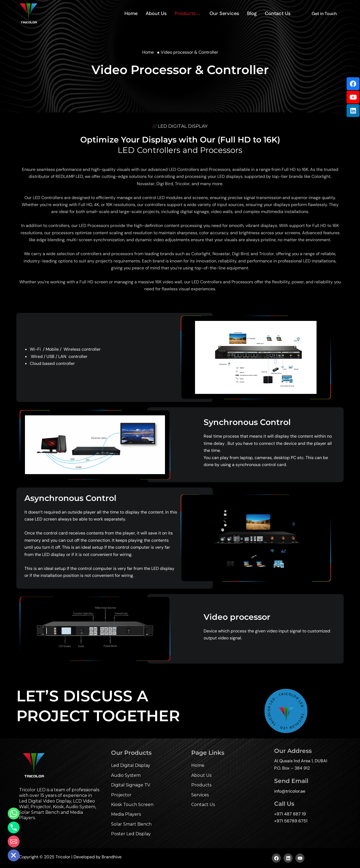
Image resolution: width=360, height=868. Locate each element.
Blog (252, 13)
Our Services (224, 13)
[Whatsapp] (14, 814)
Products (188, 13)
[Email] (14, 841)
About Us (156, 13)
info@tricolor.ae (290, 791)
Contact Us (278, 13)
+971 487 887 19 (290, 814)
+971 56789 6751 (291, 821)
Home (131, 13)
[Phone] (14, 827)
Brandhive (112, 857)
